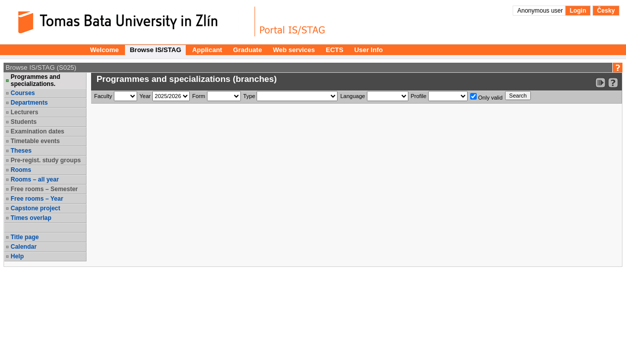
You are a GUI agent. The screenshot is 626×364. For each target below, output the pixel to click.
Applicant (207, 50)
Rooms (21, 170)
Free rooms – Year (37, 199)
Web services (294, 50)
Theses (21, 151)
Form (199, 96)
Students (24, 122)
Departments (29, 103)
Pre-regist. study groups (46, 160)
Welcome (105, 50)
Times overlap (31, 218)
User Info (368, 50)
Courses (23, 93)
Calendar (24, 247)
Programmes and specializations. (35, 80)
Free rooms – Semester (44, 189)
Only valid (486, 97)
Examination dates (37, 131)
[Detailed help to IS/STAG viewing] (613, 83)
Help (17, 256)
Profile (419, 96)
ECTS (335, 50)
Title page (25, 237)
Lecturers (25, 112)
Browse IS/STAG (155, 50)
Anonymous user (541, 11)
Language (352, 96)
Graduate (248, 50)
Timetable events (35, 141)
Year (145, 96)
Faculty (103, 96)
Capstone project (35, 208)
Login (578, 11)
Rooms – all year (35, 179)
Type (249, 96)
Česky (606, 11)
